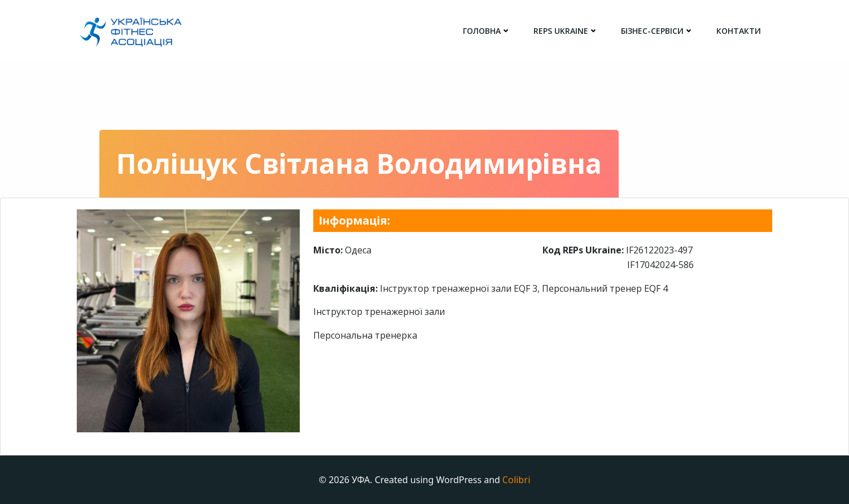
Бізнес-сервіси (657, 31)
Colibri (516, 480)
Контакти (739, 31)
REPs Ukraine (566, 31)
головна (487, 31)
